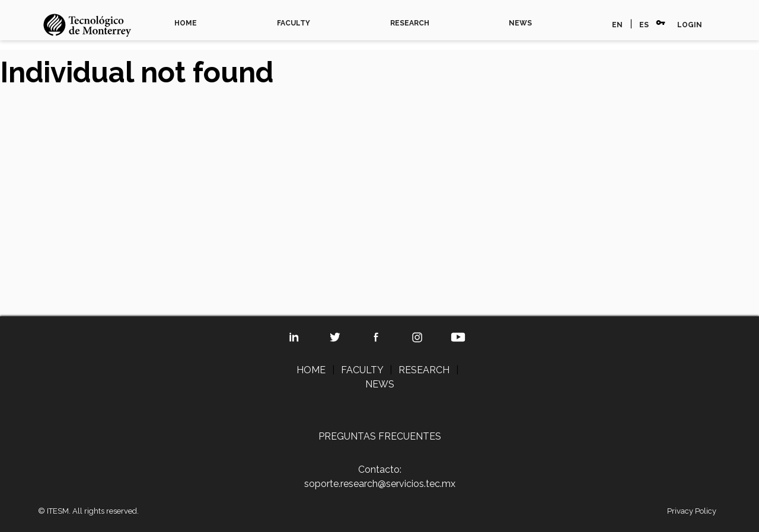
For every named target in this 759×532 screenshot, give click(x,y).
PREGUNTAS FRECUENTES (380, 436)
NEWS (520, 23)
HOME (186, 23)
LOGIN (690, 25)
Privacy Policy (692, 511)
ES (644, 25)
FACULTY (294, 23)
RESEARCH (410, 23)
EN (617, 25)
